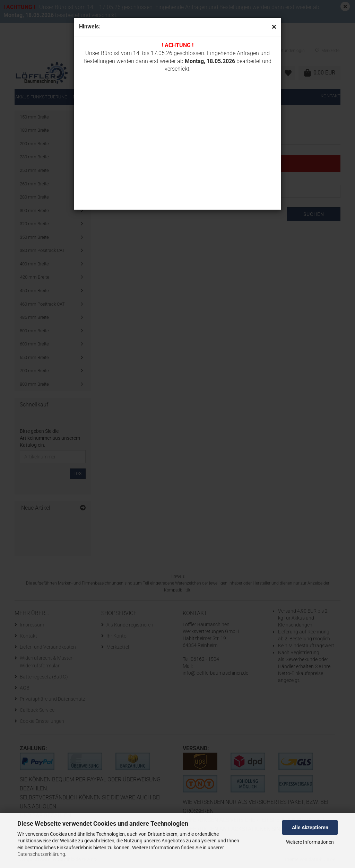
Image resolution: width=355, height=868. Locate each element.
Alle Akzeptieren (310, 827)
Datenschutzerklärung (41, 854)
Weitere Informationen (310, 842)
